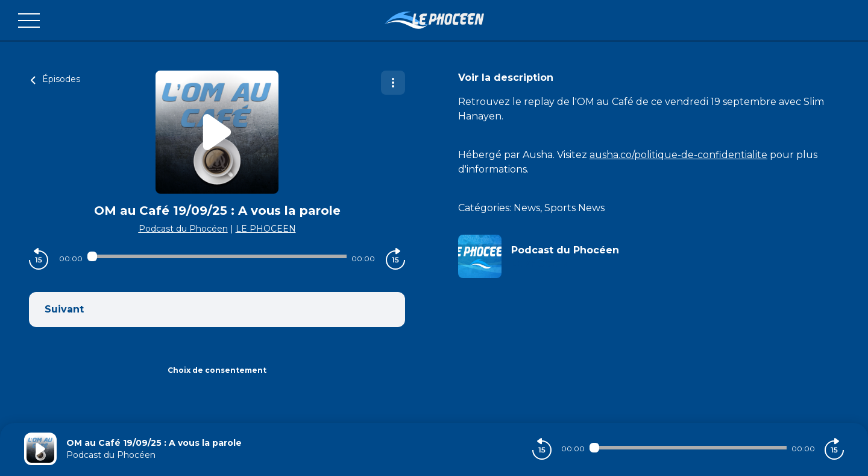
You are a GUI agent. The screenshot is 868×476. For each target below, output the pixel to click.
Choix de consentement (217, 370)
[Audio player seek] (217, 256)
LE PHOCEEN (266, 229)
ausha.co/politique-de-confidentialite (678, 155)
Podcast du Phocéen (183, 229)
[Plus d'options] (393, 83)
